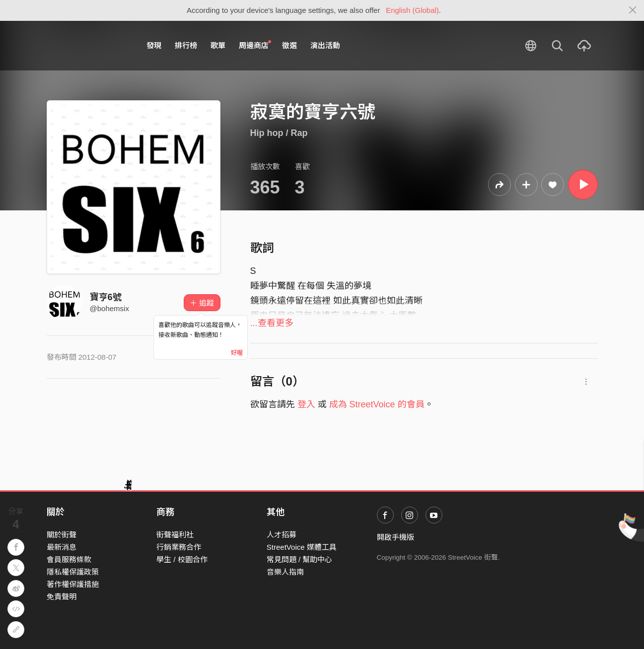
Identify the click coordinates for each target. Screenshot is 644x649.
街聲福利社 (175, 535)
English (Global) (412, 10)
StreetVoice (88, 46)
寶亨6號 (106, 297)
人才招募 (282, 535)
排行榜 (186, 45)
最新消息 (62, 547)
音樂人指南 (285, 572)
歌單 (218, 45)
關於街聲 (62, 535)
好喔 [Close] (237, 353)
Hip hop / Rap (279, 133)
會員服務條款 (69, 559)
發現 (154, 45)
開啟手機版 (395, 537)
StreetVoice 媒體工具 (302, 547)
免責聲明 (62, 597)
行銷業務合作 (179, 547)
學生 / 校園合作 (182, 559)
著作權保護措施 (73, 584)
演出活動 (325, 45)
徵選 (289, 45)
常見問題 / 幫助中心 (300, 559)
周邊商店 (255, 45)
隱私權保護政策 (73, 572)
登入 (306, 404)
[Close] (633, 10)
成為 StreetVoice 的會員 (377, 404)
